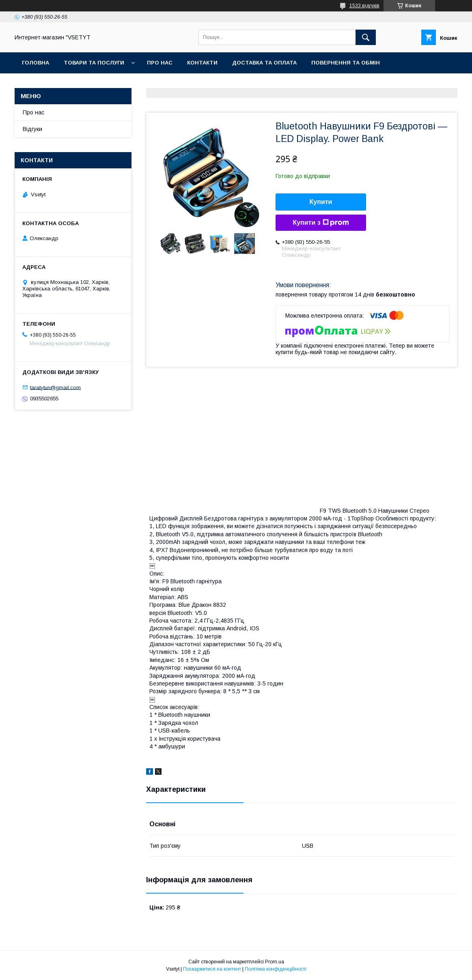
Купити (321, 202)
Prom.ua (275, 962)
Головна (36, 63)
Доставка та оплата (264, 63)
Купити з (321, 223)
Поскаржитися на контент (212, 969)
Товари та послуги (94, 63)
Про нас (160, 63)
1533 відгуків (364, 6)
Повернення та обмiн (346, 63)
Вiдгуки (32, 129)
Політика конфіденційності (276, 969)
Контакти (202, 63)
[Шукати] (366, 37)
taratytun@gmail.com (55, 387)
